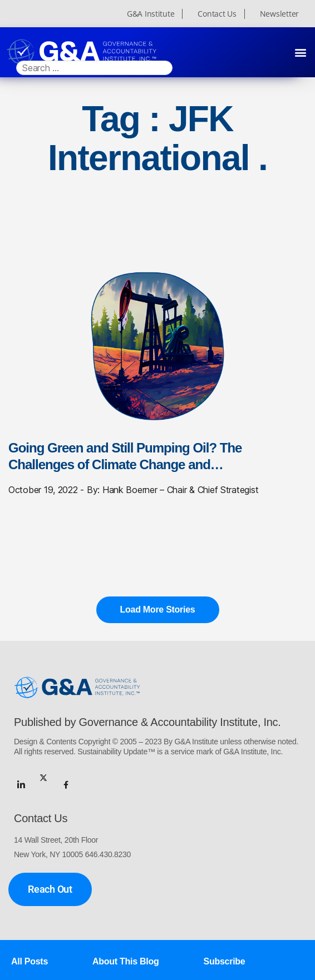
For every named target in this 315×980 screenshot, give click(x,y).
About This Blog (125, 961)
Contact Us (217, 14)
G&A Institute (151, 14)
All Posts (29, 961)
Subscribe (225, 961)
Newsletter (279, 14)
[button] (300, 52)
